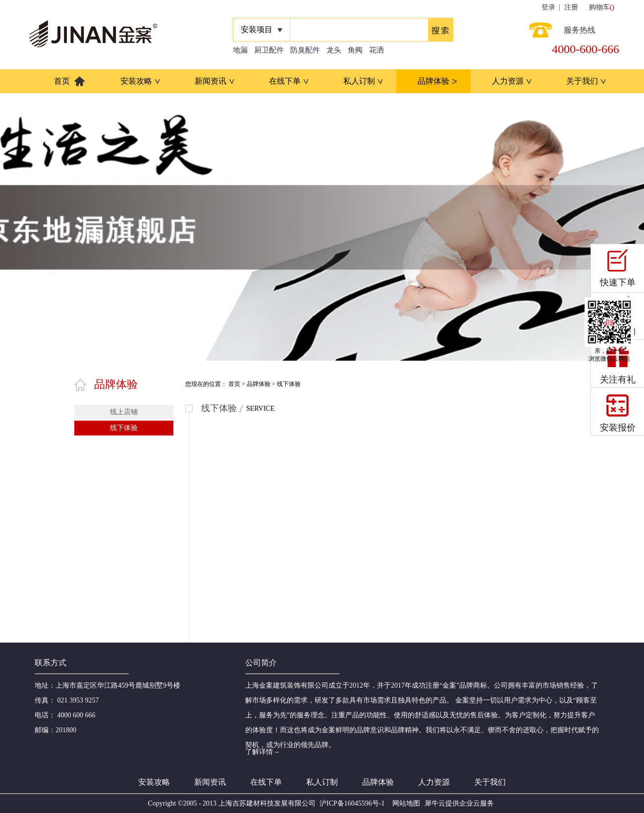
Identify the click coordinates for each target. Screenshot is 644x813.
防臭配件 (305, 50)
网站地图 (404, 803)
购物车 (599, 7)
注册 (571, 7)
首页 (62, 81)
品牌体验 (259, 384)
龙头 (334, 50)
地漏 (240, 50)
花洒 (376, 50)
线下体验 (289, 384)
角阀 (355, 50)
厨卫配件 (269, 50)
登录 (548, 7)
